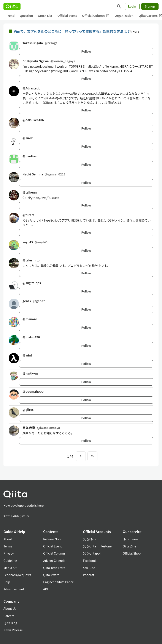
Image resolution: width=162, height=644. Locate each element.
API (45, 589)
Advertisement (14, 589)
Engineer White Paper (58, 582)
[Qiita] (12, 6)
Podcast (89, 575)
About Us (10, 608)
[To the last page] (92, 456)
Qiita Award (51, 575)
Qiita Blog (10, 623)
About (8, 539)
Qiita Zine (129, 546)
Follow (86, 52)
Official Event (67, 16)
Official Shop (132, 553)
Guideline (10, 561)
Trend (10, 16)
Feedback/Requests (17, 575)
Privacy (9, 553)
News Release (13, 630)
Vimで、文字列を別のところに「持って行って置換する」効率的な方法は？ (72, 31)
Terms (8, 546)
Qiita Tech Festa (54, 568)
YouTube (89, 568)
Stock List (45, 16)
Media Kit (10, 568)
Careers (9, 616)
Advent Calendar (55, 561)
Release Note (52, 539)
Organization (124, 16)
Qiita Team (130, 539)
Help (7, 582)
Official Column (96, 16)
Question (26, 16)
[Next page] (81, 456)
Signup (150, 6)
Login (132, 6)
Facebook (90, 561)
